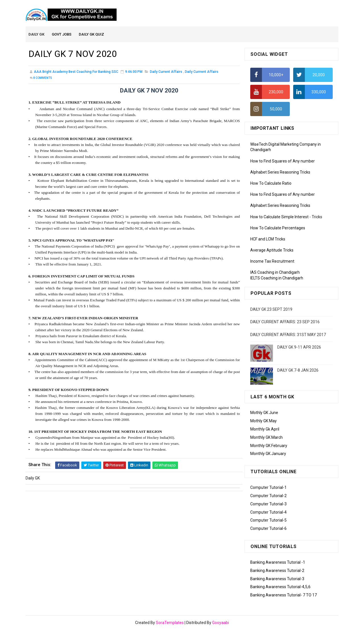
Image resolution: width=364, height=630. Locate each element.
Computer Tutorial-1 (268, 488)
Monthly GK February (269, 446)
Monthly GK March (266, 438)
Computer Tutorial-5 (268, 521)
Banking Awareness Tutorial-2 (277, 571)
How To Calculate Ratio (271, 184)
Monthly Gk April (265, 429)
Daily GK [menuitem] (37, 35)
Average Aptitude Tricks (272, 250)
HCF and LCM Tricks (268, 239)
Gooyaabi (221, 623)
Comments (43, 78)
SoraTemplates (170, 623)
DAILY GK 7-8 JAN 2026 (298, 371)
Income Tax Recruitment (272, 262)
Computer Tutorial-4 (268, 512)
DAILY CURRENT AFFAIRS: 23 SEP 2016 (285, 322)
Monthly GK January (268, 454)
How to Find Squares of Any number (283, 161)
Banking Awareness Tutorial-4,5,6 (280, 587)
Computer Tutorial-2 (268, 496)
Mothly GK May (263, 421)
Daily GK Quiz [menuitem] (92, 35)
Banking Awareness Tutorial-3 (277, 579)
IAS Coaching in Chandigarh (275, 273)
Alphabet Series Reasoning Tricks (280, 172)
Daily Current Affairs (166, 72)
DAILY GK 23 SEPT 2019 (271, 310)
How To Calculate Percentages (278, 228)
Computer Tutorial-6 (268, 529)
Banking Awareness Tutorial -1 (278, 563)
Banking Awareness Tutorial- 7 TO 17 (284, 595)
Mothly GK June (264, 413)
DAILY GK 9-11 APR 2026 (299, 348)
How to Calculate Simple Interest (279, 217)
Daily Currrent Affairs (202, 72)
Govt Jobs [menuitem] (62, 35)
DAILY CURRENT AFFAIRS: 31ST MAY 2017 (288, 335)
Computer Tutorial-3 (268, 504)
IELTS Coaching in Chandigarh (277, 278)
